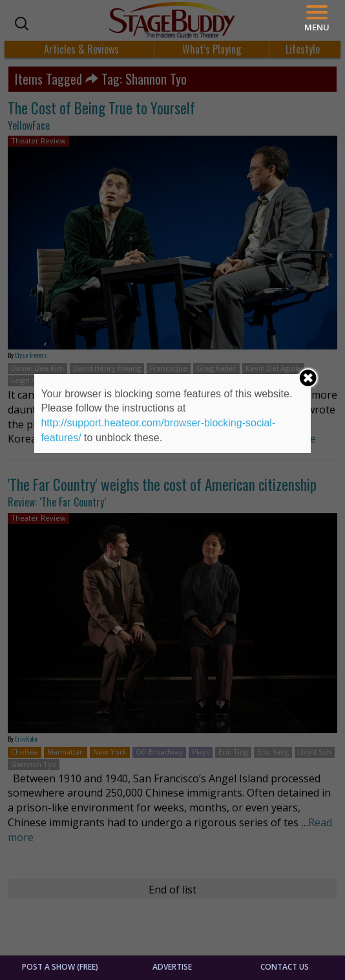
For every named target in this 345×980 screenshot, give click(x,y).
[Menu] (317, 18)
